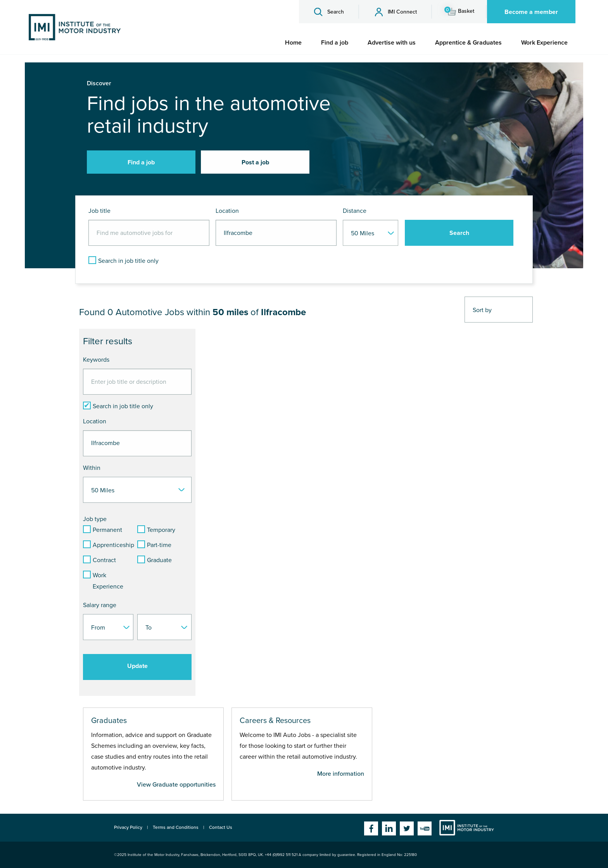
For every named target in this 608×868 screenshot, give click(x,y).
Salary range (100, 605)
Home (293, 43)
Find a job (335, 43)
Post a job (255, 162)
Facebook (371, 828)
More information (341, 774)
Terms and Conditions (176, 827)
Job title (99, 211)
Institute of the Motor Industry (467, 828)
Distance (355, 211)
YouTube (425, 828)
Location (227, 211)
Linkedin (389, 828)
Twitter (407, 828)
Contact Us (221, 827)
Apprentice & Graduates (468, 43)
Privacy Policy (128, 827)
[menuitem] (293, 43)
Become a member (531, 12)
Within (92, 468)
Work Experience (544, 43)
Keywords (96, 360)
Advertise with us (392, 43)
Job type (95, 519)
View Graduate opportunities (176, 785)
